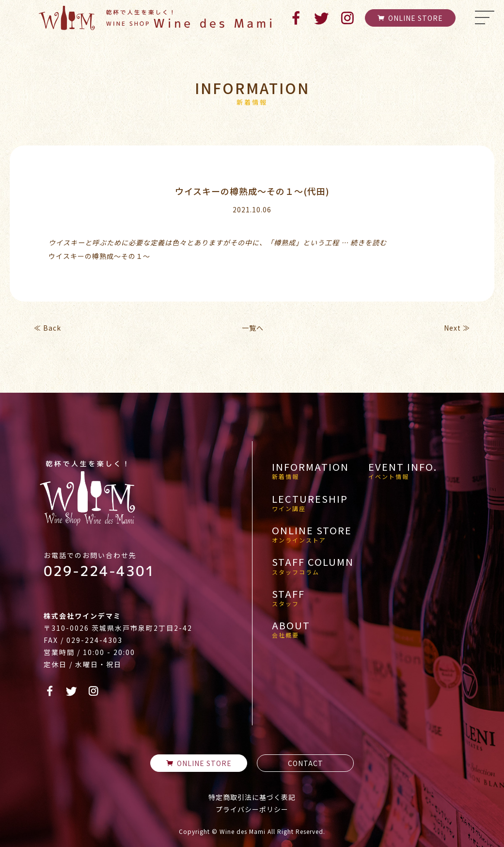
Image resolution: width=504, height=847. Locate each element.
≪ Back (47, 328)
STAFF (288, 598)
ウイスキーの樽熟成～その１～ (99, 256)
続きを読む (369, 242)
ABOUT (291, 629)
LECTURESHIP (310, 503)
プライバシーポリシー (252, 809)
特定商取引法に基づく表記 (252, 797)
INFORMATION (310, 471)
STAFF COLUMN (313, 566)
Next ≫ (457, 328)
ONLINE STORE (410, 18)
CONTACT (306, 763)
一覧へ (253, 328)
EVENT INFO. (403, 471)
